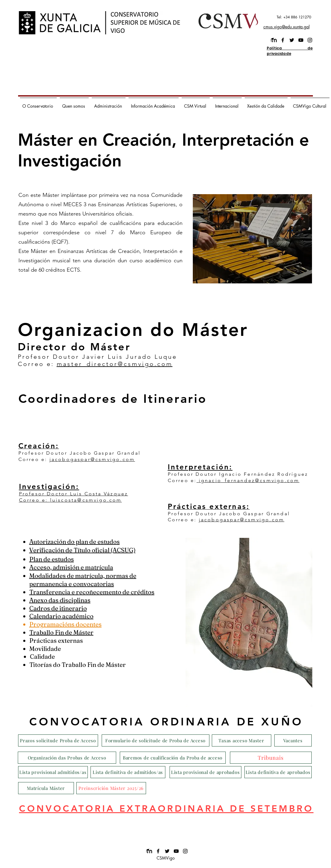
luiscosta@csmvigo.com (86, 500)
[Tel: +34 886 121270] (285, 17)
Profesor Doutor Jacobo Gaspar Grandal (80, 453)
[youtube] (301, 40)
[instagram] (310, 40)
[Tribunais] (271, 758)
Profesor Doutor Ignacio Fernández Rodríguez (238, 474)
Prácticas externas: (209, 506)
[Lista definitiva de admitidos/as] (128, 772)
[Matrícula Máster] (46, 788)
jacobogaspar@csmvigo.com (92, 459)
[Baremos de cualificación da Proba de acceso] (173, 758)
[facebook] (283, 40)
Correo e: (34, 459)
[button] (38, 103)
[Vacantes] (293, 740)
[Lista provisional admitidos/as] (53, 772)
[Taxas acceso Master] (242, 740)
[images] (274, 40)
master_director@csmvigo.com (115, 364)
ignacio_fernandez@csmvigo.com (249, 480)
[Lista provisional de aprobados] (205, 772)
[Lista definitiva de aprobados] (278, 772)
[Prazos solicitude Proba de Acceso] (58, 740)
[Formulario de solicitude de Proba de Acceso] (156, 740)
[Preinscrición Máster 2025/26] (111, 788)
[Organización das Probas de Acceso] (67, 758)
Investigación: (49, 486)
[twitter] (292, 40)
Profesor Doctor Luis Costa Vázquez (74, 494)
